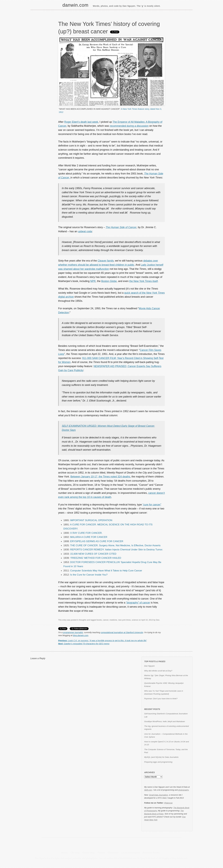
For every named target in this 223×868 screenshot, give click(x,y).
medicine (113, 620)
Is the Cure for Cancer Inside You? (89, 575)
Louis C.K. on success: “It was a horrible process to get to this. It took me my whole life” (102, 641)
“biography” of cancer (138, 603)
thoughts (83, 620)
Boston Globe (109, 281)
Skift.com (148, 790)
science (135, 620)
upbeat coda (85, 231)
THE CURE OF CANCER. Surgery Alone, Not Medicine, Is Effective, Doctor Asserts (115, 545)
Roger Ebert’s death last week (81, 122)
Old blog (75, 853)
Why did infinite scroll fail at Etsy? (158, 671)
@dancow (168, 803)
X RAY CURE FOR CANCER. (86, 533)
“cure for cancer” (152, 505)
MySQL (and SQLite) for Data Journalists (161, 757)
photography (183, 790)
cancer (106, 620)
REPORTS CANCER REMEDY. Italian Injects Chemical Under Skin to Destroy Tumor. (117, 549)
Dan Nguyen (149, 666)
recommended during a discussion (129, 126)
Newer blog (88, 853)
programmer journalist (73, 632)
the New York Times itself (143, 281)
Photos (101, 853)
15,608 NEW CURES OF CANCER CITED (93, 554)
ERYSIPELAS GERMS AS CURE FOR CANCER (97, 541)
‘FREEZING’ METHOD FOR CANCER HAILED (96, 558)
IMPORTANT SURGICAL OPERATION (91, 520)
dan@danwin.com (128, 858)
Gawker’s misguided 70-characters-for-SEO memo (84, 644)
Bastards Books (151, 853)
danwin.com (75, 5)
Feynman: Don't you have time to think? (161, 699)
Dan (158, 620)
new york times (125, 620)
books (99, 620)
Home (65, 853)
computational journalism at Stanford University (122, 632)
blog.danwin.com (81, 635)
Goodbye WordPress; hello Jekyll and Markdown (165, 721)
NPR (93, 281)
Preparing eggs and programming (158, 762)
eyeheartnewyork (130, 853)
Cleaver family (106, 261)
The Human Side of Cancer (121, 227)
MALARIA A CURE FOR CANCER (89, 537)
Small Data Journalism (159, 795)
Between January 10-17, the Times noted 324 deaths (100, 477)
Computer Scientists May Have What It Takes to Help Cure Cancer (106, 571)
